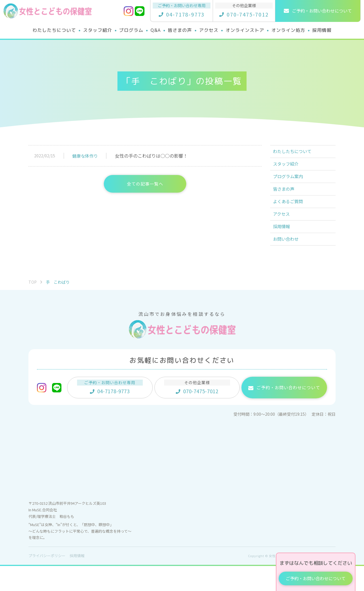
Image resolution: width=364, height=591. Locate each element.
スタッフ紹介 (289, 169)
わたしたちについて (296, 153)
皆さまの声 (287, 200)
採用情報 (284, 247)
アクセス (284, 231)
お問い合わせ (289, 263)
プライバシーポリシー (47, 581)
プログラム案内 (291, 184)
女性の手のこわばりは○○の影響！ (151, 156)
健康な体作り (85, 156)
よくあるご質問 (291, 216)
